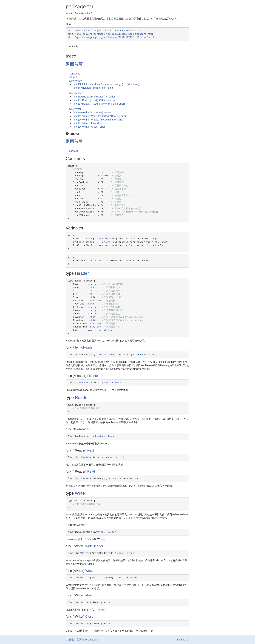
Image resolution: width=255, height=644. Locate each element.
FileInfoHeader (83, 347)
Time (98, 301)
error (153, 355)
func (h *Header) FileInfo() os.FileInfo (93, 88)
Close (89, 617)
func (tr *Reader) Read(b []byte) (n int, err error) (99, 104)
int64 (92, 288)
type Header (76, 81)
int (90, 291)
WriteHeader (94, 546)
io (92, 436)
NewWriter (80, 525)
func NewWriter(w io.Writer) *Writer (92, 113)
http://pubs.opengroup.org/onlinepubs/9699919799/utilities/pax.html (113, 37)
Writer (81, 493)
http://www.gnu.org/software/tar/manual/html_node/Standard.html (110, 34)
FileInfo (109, 355)
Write (89, 571)
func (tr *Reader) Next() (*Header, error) (95, 100)
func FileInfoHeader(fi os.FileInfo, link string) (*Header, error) (106, 84)
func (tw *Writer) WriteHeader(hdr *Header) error (99, 116)
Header (82, 273)
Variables (74, 77)
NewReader (81, 429)
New (114, 239)
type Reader (76, 93)
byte (91, 304)
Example (73, 47)
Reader (82, 397)
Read (91, 471)
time (91, 301)
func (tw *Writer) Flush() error (89, 123)
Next (91, 450)
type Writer (75, 109)
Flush (89, 595)
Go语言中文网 (74, 640)
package (74, 151)
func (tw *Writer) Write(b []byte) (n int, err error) (98, 120)
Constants (75, 74)
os (101, 355)
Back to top (183, 640)
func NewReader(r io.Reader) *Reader (94, 97)
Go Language (91, 640)
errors (106, 239)
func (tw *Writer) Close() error (89, 127)
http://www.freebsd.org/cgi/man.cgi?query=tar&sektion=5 (105, 31)
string (93, 284)
